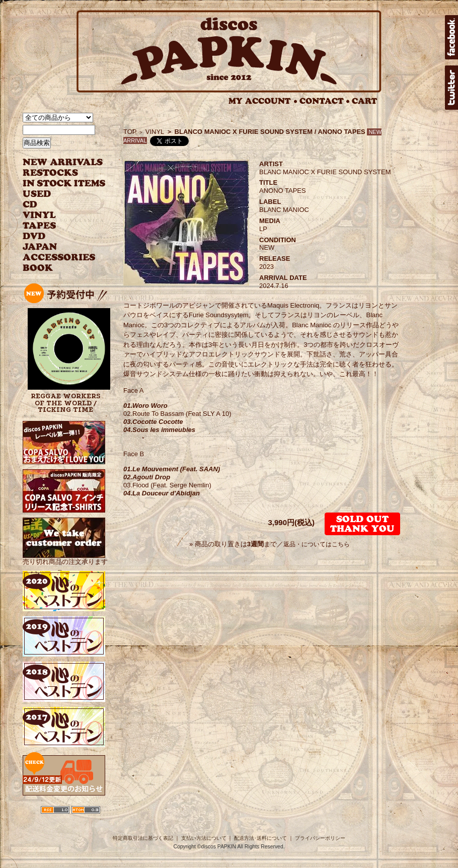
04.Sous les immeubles (159, 430)
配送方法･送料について (260, 838)
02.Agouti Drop (147, 477)
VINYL (40, 215)
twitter (451, 88)
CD (30, 205)
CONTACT (325, 101)
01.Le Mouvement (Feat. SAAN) (172, 469)
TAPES (40, 226)
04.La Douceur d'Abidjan (162, 493)
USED (57, 194)
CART (365, 101)
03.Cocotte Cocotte (153, 422)
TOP (130, 132)
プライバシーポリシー (320, 838)
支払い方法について (204, 838)
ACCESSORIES (59, 258)
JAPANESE (57, 247)
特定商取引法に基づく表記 (143, 838)
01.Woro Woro (145, 406)
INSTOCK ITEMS (64, 184)
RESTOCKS (57, 173)
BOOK (38, 268)
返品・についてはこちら (317, 544)
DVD (34, 236)
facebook (451, 37)
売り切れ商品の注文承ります (65, 558)
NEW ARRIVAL (63, 162)
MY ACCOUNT (263, 101)
